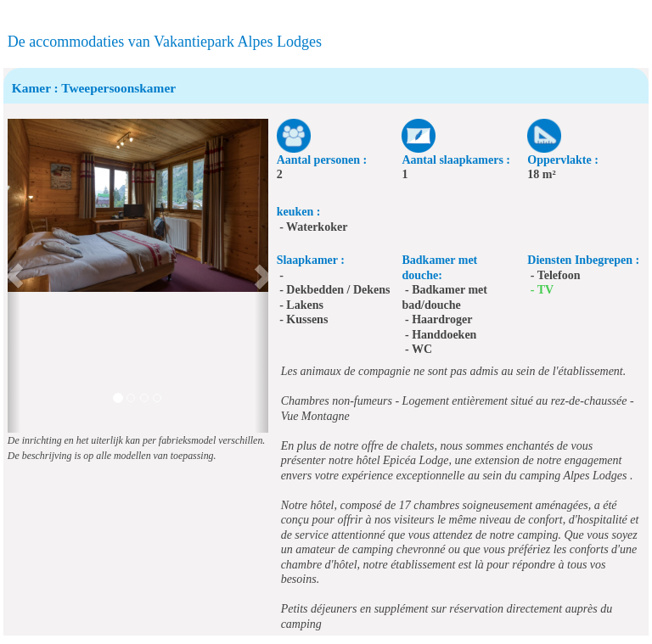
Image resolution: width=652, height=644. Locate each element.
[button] (14, 276)
